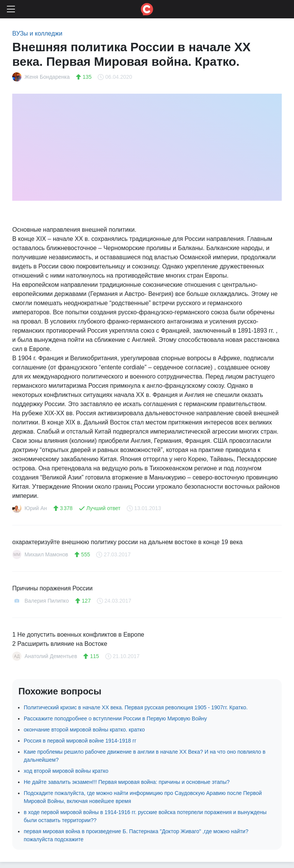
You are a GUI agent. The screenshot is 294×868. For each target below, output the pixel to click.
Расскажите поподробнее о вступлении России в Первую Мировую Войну (115, 718)
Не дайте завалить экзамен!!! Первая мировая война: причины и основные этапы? (127, 782)
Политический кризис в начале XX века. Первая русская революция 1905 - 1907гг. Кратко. (136, 707)
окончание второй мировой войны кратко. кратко (84, 730)
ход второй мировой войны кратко (66, 771)
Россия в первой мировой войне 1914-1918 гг (80, 741)
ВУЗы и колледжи (37, 33)
